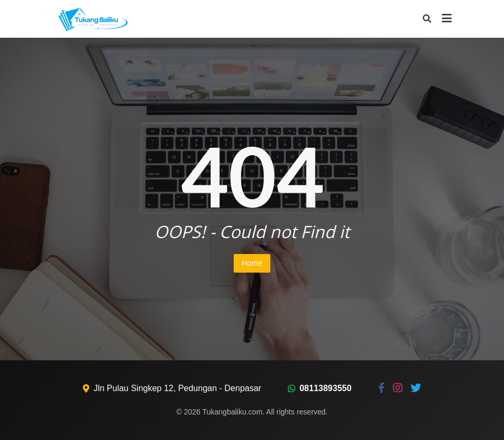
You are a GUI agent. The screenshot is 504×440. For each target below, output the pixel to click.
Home (252, 263)
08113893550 (326, 388)
